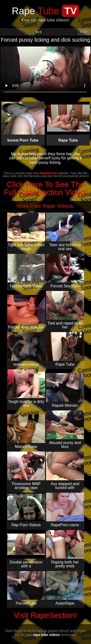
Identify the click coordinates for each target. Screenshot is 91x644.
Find (84, 32)
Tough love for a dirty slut (26, 388)
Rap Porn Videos (26, 510)
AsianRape (65, 588)
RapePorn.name (65, 510)
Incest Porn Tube (23, 122)
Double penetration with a (26, 549)
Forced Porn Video (26, 271)
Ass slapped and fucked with (65, 471)
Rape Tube (68, 122)
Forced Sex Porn (65, 271)
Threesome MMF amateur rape (26, 471)
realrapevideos (26, 349)
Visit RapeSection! (45, 615)
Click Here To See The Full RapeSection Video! (45, 188)
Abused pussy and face (65, 430)
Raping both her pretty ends (65, 549)
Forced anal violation (26, 312)
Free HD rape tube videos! (45, 20)
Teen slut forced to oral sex (65, 232)
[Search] (39, 32)
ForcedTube (26, 588)
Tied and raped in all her (65, 310)
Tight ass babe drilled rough (26, 232)
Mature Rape (26, 431)
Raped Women (65, 390)
